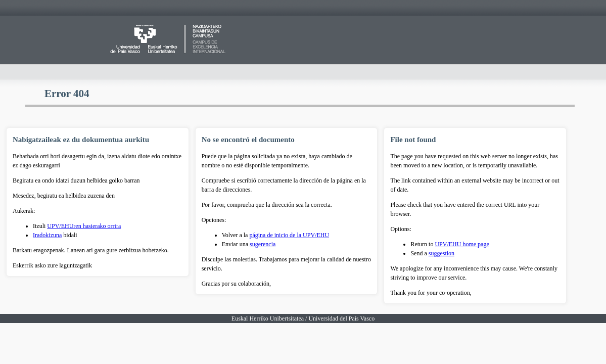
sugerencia (263, 244)
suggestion (441, 253)
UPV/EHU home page (462, 244)
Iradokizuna (47, 235)
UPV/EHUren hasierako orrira (84, 226)
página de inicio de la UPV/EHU (289, 235)
